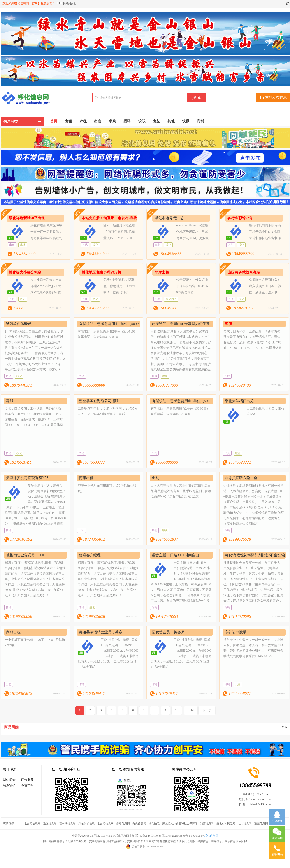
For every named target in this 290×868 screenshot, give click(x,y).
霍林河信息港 (67, 823)
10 (177, 710)
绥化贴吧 (154, 823)
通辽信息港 (50, 823)
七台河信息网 (32, 823)
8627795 (262, 794)
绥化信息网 (211, 836)
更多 (285, 727)
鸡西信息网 (207, 823)
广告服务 (27, 780)
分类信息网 (139, 823)
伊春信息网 (123, 823)
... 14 (191, 710)
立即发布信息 (276, 97)
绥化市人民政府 (226, 823)
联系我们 (9, 786)
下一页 (207, 710)
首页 (54, 121)
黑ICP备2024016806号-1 (176, 836)
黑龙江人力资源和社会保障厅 (180, 823)
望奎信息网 (261, 823)
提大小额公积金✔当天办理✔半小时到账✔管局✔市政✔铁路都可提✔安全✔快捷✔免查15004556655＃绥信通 (35, 292)
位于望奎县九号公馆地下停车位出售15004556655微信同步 (192, 286)
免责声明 (27, 786)
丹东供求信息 (86, 823)
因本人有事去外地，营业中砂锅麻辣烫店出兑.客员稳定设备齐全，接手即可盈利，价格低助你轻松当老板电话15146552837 (181, 491)
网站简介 (9, 780)
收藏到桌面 (70, 3)
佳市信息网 (245, 823)
